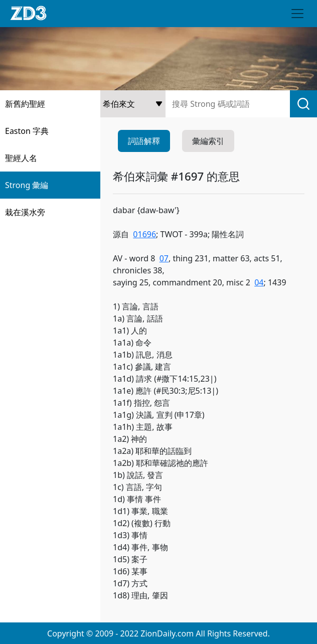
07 (164, 258)
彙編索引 (208, 141)
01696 (144, 234)
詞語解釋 (144, 141)
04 (259, 282)
